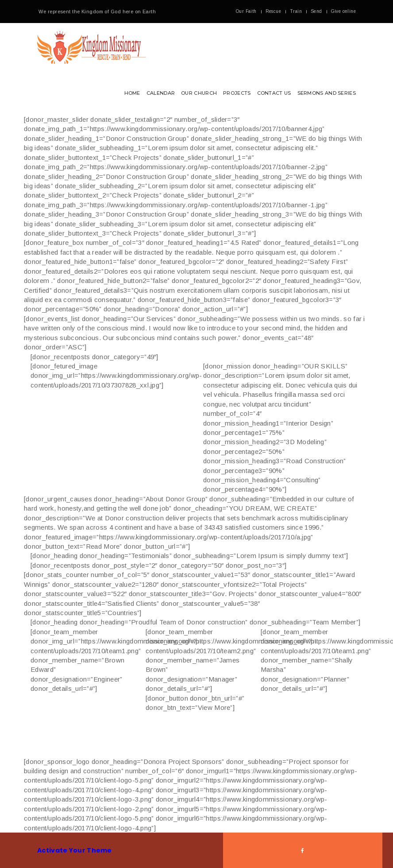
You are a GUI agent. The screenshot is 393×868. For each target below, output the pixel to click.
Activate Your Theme (75, 850)
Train (296, 11)
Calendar (161, 93)
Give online (343, 11)
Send (316, 11)
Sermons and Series (327, 93)
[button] (196, 69)
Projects (237, 93)
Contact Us (274, 93)
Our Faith (246, 11)
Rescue (273, 11)
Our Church (199, 93)
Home (132, 93)
